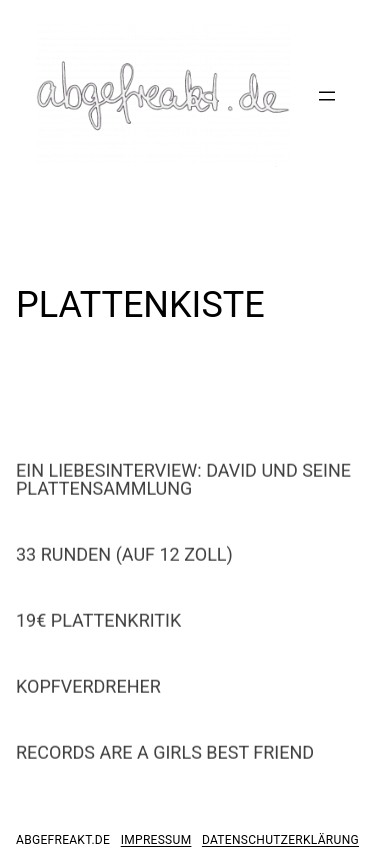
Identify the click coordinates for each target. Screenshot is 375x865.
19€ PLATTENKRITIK (98, 630)
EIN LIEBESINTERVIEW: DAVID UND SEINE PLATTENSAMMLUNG (183, 489)
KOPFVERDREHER (88, 696)
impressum (156, 840)
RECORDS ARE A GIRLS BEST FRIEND (165, 762)
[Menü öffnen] (327, 96)
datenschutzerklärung (280, 840)
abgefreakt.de (63, 840)
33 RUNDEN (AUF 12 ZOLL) (124, 564)
